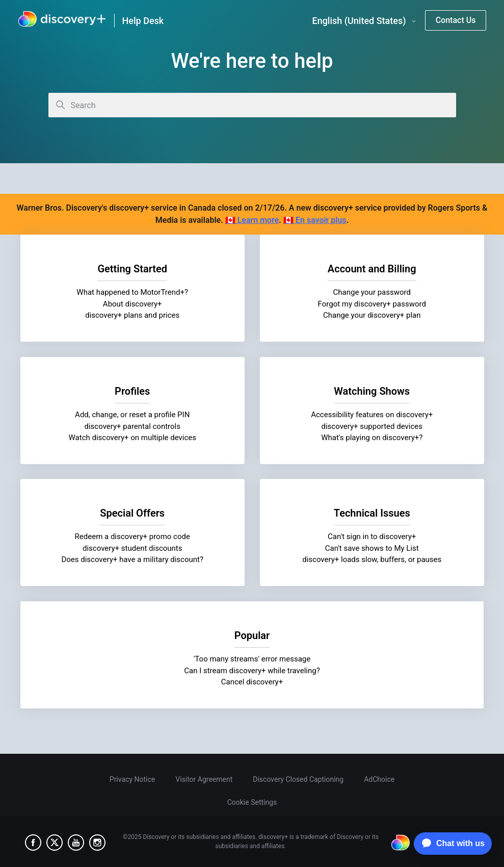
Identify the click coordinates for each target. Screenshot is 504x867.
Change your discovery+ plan (372, 315)
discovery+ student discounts (132, 548)
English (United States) (364, 21)
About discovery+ (132, 304)
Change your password (372, 292)
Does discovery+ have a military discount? (132, 559)
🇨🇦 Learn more (252, 220)
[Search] (252, 105)
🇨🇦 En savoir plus (315, 220)
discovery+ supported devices (372, 426)
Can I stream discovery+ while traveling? (252, 670)
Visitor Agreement (204, 779)
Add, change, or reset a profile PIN (132, 415)
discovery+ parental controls (132, 426)
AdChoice (379, 779)
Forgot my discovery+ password (372, 304)
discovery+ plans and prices (132, 315)
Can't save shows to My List (372, 548)
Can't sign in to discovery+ (372, 537)
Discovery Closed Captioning (298, 779)
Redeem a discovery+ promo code (132, 537)
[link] (62, 21)
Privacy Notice (132, 779)
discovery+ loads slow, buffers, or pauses (372, 559)
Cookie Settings (252, 802)
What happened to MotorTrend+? (132, 292)
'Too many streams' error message (252, 659)
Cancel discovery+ (252, 682)
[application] (450, 844)
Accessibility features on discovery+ (372, 415)
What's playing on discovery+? (372, 438)
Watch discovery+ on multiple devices (132, 438)
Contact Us (456, 20)
